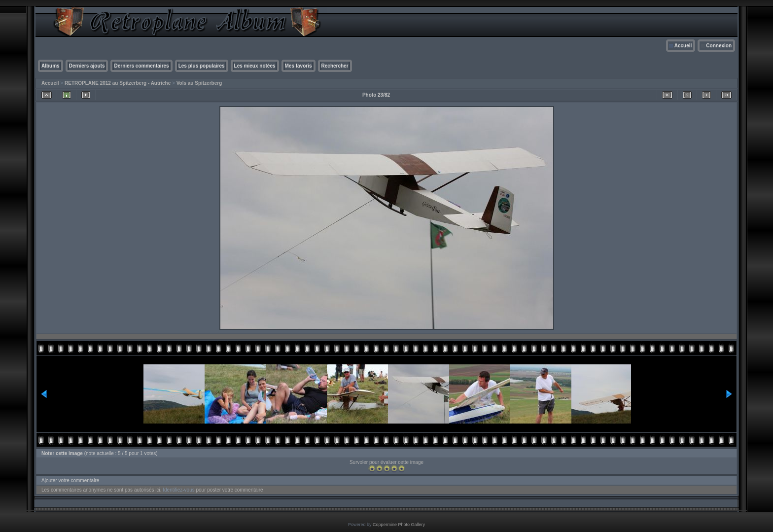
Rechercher (335, 66)
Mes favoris (299, 66)
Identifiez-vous (178, 490)
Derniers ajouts (87, 66)
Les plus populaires (202, 66)
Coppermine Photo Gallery (399, 525)
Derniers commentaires (141, 66)
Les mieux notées (255, 66)
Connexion (719, 46)
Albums (51, 66)
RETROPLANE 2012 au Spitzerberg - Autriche (118, 83)
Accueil (683, 46)
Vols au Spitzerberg (199, 83)
